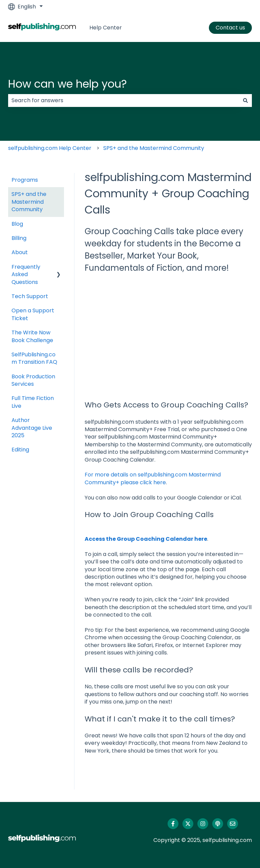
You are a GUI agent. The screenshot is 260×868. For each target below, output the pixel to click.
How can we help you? (68, 84)
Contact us (230, 28)
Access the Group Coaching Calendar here (146, 539)
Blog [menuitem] (17, 224)
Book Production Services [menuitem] (33, 380)
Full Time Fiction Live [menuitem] (33, 402)
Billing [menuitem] (19, 238)
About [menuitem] (20, 252)
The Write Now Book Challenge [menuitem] (32, 336)
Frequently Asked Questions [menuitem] (26, 274)
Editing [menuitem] (20, 450)
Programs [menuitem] (25, 180)
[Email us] (233, 824)
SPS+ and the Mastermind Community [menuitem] (29, 202)
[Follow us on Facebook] (173, 824)
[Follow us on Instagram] (203, 824)
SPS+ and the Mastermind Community (154, 148)
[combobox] (124, 101)
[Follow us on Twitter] (188, 824)
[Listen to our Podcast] (218, 824)
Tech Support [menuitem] (30, 296)
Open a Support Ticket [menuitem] (33, 314)
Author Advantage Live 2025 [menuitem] (32, 428)
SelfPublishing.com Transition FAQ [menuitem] (34, 358)
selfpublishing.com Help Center (50, 148)
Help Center (106, 28)
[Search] (245, 101)
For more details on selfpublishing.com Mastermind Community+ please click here (153, 478)
